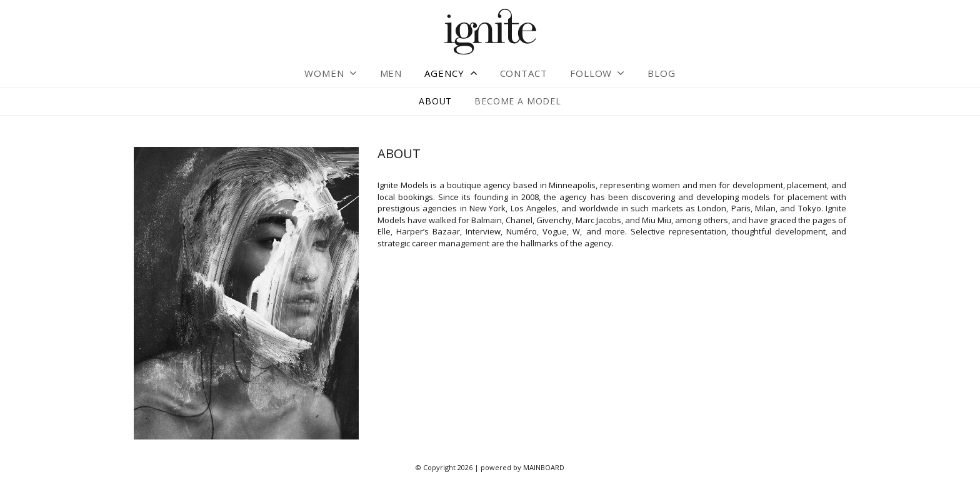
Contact (524, 73)
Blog (662, 73)
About (435, 101)
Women (324, 73)
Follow (591, 73)
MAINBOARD (544, 467)
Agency (444, 73)
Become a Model (518, 101)
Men (391, 73)
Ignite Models (490, 33)
